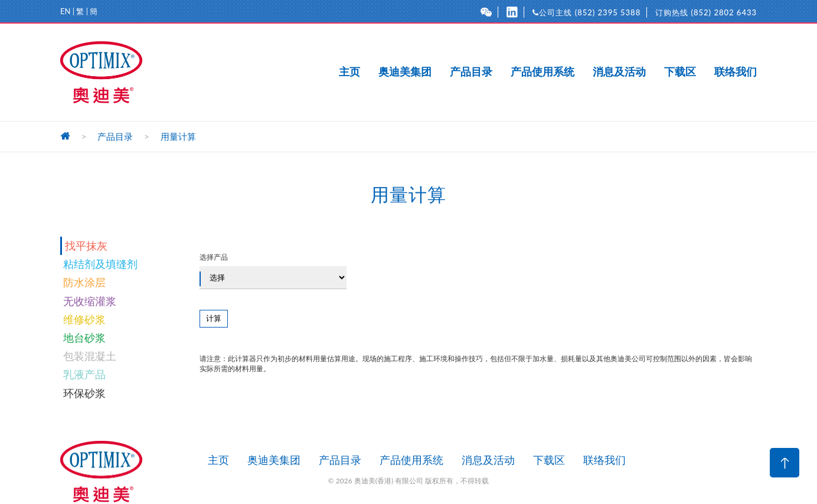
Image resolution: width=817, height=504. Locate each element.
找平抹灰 (86, 246)
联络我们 (736, 72)
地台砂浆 (84, 338)
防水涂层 (84, 282)
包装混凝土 (90, 356)
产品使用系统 (543, 72)
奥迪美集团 (405, 72)
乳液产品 (84, 374)
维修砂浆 (84, 319)
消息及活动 (619, 72)
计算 (214, 318)
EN (65, 11)
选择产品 (273, 271)
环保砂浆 (84, 393)
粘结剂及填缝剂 (100, 264)
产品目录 (471, 72)
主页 (349, 72)
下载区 (680, 72)
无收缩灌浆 (90, 301)
